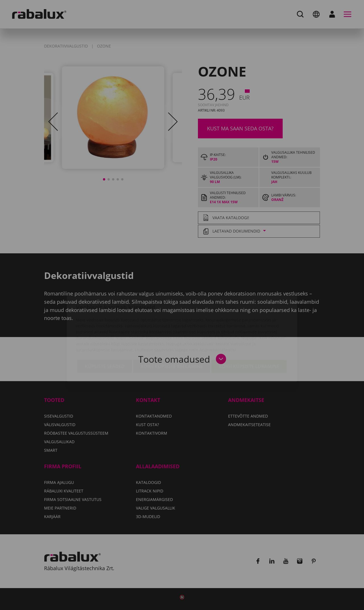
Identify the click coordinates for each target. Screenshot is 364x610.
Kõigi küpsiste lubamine (249, 333)
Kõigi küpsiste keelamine (172, 333)
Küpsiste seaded (105, 333)
